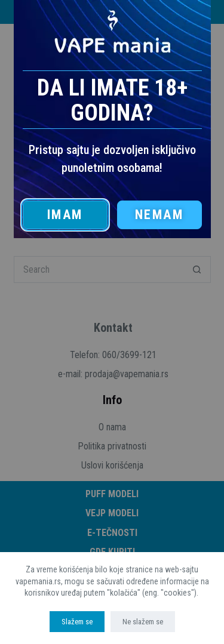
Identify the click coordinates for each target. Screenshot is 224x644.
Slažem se (77, 622)
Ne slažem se (143, 622)
